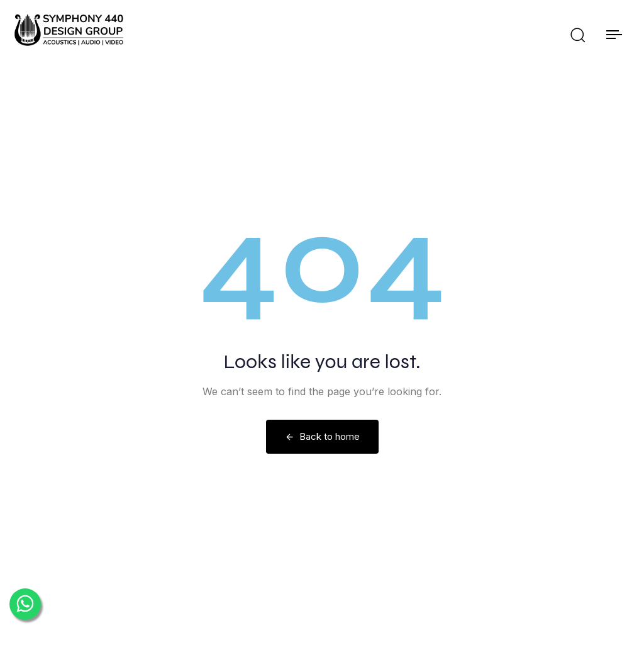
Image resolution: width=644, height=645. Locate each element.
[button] (577, 35)
